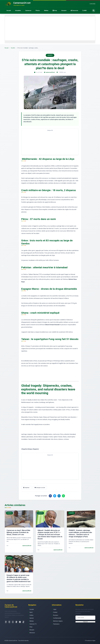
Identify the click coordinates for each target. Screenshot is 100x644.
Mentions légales (58, 621)
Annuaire (64, 11)
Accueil (9, 11)
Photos (38, 11)
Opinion (32, 618)
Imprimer (26, 488)
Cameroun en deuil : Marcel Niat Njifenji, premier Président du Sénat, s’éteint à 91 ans (18, 532)
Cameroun (28, 11)
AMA (85, 11)
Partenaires (56, 624)
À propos (56, 615)
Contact (55, 612)
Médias (46, 11)
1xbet (55, 609)
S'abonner (85, 622)
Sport (31, 612)
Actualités (18, 11)
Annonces (74, 11)
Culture (31, 615)
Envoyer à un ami (40, 488)
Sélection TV (33, 624)
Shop (55, 11)
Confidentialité (57, 618)
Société (13, 48)
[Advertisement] (50, 28)
